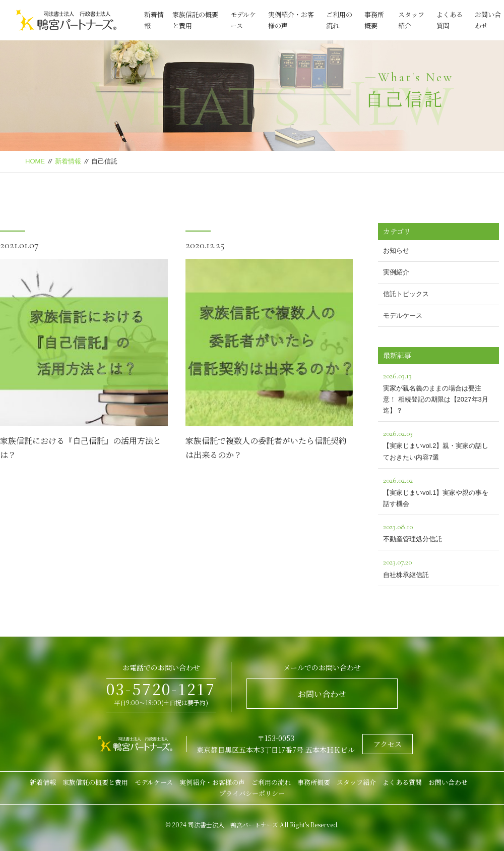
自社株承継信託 (438, 567)
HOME (35, 161)
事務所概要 (314, 782)
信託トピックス (406, 294)
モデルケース (403, 316)
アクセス (388, 744)
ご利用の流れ (271, 782)
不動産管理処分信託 (438, 531)
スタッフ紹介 (356, 782)
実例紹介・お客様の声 (212, 782)
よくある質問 (402, 782)
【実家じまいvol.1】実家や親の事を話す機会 (438, 491)
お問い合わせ (322, 694)
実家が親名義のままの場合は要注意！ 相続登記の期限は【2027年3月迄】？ (438, 392)
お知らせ (396, 250)
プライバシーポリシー (252, 793)
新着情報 (68, 161)
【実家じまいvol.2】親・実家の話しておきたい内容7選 (438, 444)
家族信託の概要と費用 (95, 782)
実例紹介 (396, 272)
